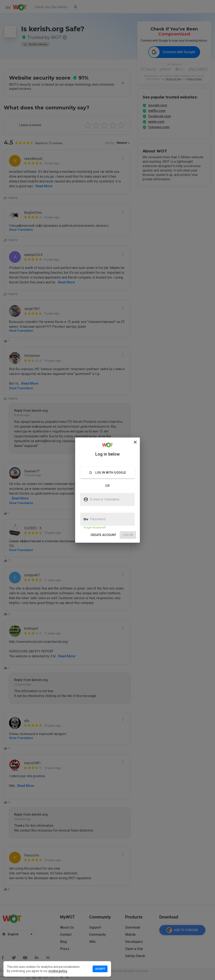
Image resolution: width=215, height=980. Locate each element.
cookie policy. (58, 971)
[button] (103, 535)
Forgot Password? (95, 528)
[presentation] (107, 490)
